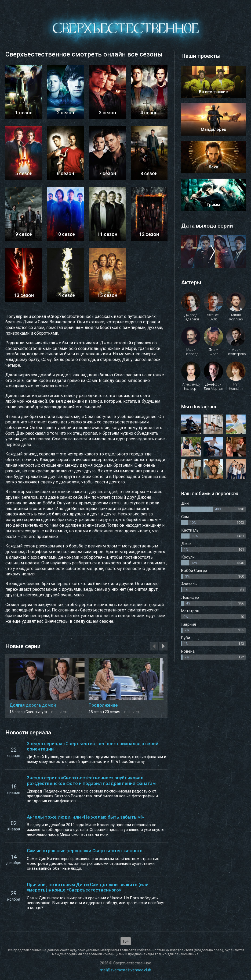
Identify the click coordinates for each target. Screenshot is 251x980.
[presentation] (154, 646)
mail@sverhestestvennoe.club (125, 970)
